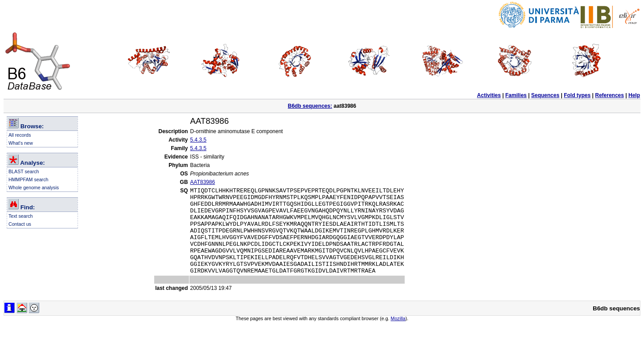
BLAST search (24, 171)
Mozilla (398, 336)
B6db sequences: (310, 106)
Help (634, 95)
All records (20, 135)
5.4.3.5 (199, 140)
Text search (21, 216)
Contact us (20, 224)
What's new (21, 143)
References (609, 95)
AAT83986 (203, 182)
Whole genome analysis (34, 187)
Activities (489, 95)
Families (516, 95)
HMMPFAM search (28, 179)
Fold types (577, 95)
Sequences (545, 95)
